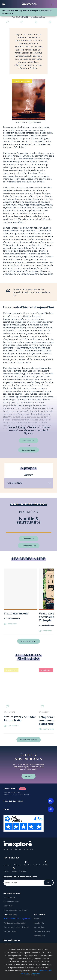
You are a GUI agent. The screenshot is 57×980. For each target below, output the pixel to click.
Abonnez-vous (28, 441)
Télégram (18, 865)
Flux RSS (23, 871)
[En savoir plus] (45, 970)
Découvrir (12, 624)
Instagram (7, 865)
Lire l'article (13, 726)
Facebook (36, 865)
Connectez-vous (28, 450)
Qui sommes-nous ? (12, 902)
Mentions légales (10, 931)
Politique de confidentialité (15, 923)
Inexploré (37, 919)
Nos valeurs (8, 906)
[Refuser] (36, 973)
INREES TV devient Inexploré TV (17, 919)
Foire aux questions (29, 801)
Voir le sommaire (29, 546)
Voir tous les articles (29, 740)
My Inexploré (39, 927)
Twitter (46, 863)
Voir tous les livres (29, 641)
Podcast (14, 869)
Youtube (27, 863)
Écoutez (28, 776)
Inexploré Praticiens (42, 931)
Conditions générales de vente (16, 927)
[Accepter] (25, 973)
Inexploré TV (39, 923)
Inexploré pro (39, 936)
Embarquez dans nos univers (15, 910)
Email (29, 809)
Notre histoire (9, 897)
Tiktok (6, 871)
